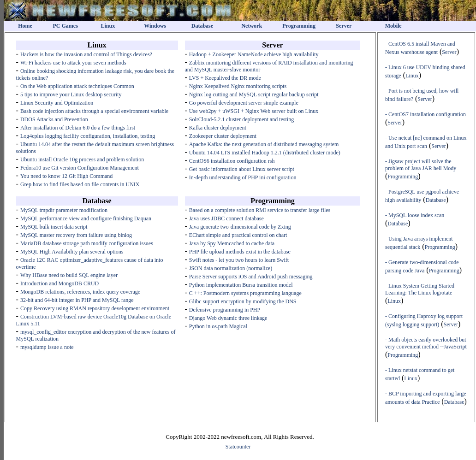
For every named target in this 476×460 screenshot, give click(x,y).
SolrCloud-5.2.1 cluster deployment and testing (241, 119)
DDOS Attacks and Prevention (54, 119)
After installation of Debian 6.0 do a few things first (78, 128)
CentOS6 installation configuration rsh (232, 161)
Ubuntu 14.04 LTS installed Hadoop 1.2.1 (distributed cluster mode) (265, 153)
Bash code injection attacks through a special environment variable (94, 111)
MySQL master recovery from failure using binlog (76, 235)
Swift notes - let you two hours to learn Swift (239, 260)
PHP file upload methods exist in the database (240, 252)
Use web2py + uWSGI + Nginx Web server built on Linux (254, 111)
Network (252, 26)
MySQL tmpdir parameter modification (64, 210)
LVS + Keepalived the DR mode (225, 78)
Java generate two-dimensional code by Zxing (240, 227)
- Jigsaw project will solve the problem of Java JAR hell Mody (421, 165)
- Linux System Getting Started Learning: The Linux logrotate (420, 289)
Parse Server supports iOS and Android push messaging (251, 277)
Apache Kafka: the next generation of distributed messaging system (264, 144)
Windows (155, 26)
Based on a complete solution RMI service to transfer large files (260, 210)
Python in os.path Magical (218, 326)
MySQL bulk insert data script (54, 227)
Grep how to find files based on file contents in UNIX (80, 184)
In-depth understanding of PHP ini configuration (243, 177)
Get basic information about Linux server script (242, 169)
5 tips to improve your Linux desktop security (71, 94)
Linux (108, 26)
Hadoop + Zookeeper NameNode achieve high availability (254, 54)
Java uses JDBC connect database (226, 218)
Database (202, 26)
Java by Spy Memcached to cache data (232, 243)
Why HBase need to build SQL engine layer (69, 275)
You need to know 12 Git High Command (66, 176)
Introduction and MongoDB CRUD (59, 283)
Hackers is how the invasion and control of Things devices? (86, 54)
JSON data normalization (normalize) (231, 268)
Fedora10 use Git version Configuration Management (80, 168)
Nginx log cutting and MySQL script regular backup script (254, 94)
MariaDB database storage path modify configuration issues (87, 243)
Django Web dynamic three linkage (228, 318)
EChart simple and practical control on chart (238, 235)
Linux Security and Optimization (57, 103)
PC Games (65, 26)
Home (25, 26)
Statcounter (238, 447)
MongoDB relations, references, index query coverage (80, 292)
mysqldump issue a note (47, 347)
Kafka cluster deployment (218, 128)
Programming (299, 26)
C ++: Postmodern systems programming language (245, 293)
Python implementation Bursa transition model (241, 285)
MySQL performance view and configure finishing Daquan (86, 218)
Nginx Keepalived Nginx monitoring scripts (238, 86)
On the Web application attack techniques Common (77, 86)
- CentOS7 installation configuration (425, 114)
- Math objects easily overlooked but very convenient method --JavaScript (426, 343)
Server (344, 26)
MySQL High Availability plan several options (72, 252)
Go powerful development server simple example (244, 103)
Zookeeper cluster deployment (223, 136)
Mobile (393, 26)
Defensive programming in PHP (225, 310)
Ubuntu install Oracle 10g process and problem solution (82, 159)
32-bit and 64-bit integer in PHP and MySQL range (77, 300)
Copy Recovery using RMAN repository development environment (95, 308)
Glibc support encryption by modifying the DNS (243, 301)
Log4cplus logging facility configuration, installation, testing (88, 136)
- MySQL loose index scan (415, 215)
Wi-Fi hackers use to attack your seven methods (73, 63)
